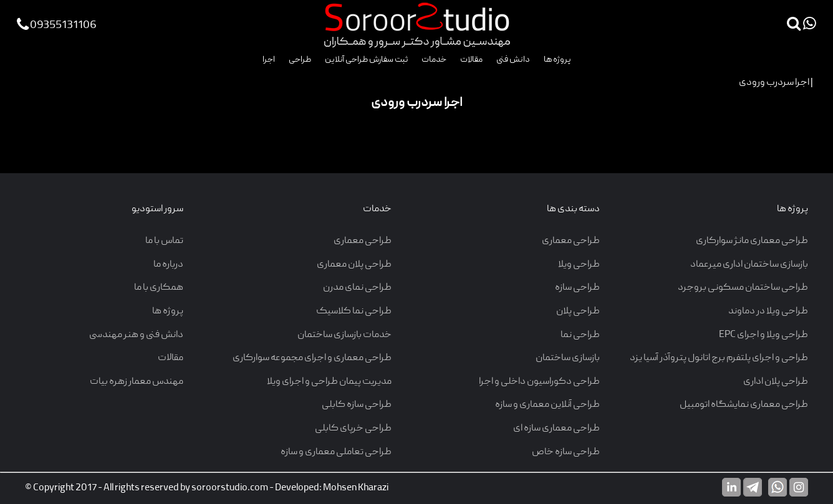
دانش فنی (513, 60)
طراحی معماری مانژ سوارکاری (752, 241)
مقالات (471, 60)
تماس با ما (164, 241)
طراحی (300, 60)
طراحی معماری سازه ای (556, 429)
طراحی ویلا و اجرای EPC (763, 335)
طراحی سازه (577, 288)
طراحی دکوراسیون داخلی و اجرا (539, 382)
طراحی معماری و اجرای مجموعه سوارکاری (312, 358)
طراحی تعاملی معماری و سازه (336, 452)
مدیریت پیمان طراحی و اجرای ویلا (329, 382)
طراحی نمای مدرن (357, 288)
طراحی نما (580, 335)
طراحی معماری (571, 241)
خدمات (434, 60)
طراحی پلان (578, 311)
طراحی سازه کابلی (357, 405)
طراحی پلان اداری (776, 382)
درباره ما (168, 265)
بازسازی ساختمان (568, 358)
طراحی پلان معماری (354, 265)
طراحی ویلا (579, 265)
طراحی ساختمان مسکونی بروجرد (743, 288)
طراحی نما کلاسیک (354, 311)
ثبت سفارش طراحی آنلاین (366, 60)
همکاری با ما (159, 288)
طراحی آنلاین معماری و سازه (547, 405)
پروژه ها (557, 60)
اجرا (269, 60)
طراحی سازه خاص (566, 452)
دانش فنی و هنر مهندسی (136, 335)
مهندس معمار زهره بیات (137, 382)
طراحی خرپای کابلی (353, 429)
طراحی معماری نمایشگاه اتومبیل (744, 405)
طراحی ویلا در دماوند (768, 311)
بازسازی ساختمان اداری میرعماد (749, 265)
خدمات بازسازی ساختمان (344, 335)
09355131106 (57, 26)
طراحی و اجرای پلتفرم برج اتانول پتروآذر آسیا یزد (719, 358)
